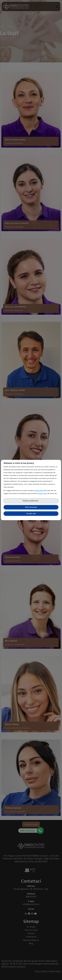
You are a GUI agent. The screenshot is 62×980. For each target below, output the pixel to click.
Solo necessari (31, 507)
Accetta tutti (31, 514)
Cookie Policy (39, 491)
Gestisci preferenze (31, 501)
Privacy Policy (43, 493)
